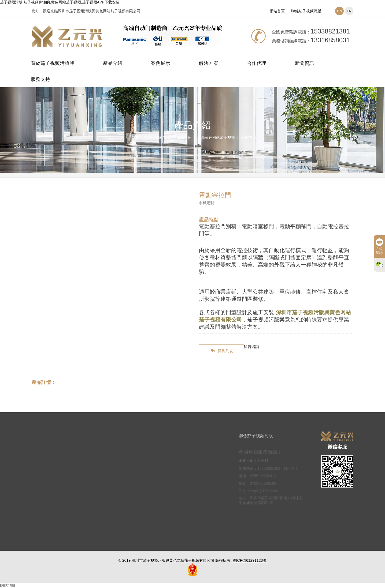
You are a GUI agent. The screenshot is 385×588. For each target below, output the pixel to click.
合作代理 (257, 63)
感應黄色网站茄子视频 (216, 137)
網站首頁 (277, 11)
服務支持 (40, 79)
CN (339, 11)
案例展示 (161, 63)
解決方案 (209, 63)
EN (349, 11)
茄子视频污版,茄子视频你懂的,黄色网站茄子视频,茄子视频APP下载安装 (60, 2)
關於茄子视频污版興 (53, 63)
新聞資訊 (305, 63)
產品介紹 (113, 63)
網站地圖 (8, 585)
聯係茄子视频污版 (306, 11)
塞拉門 (246, 137)
